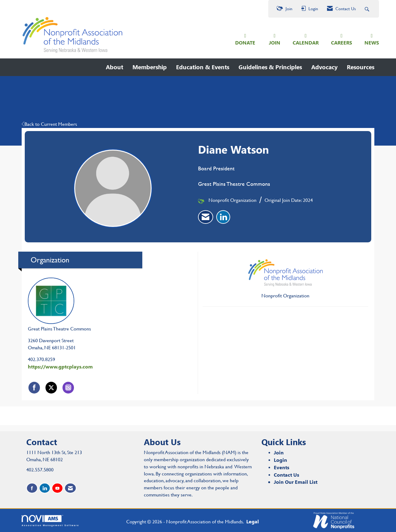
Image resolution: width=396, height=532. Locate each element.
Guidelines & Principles (270, 67)
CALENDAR (306, 43)
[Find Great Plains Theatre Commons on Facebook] (34, 387)
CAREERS (342, 43)
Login (280, 460)
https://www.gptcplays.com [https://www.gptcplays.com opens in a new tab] (60, 366)
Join (279, 452)
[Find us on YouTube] (57, 488)
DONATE (245, 43)
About (114, 67)
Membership (150, 67)
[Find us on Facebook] (32, 488)
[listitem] (206, 217)
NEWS (372, 43)
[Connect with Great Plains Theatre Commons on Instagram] (68, 387)
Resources (361, 67)
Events (282, 467)
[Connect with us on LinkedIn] (45, 488)
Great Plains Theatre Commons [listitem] (59, 305)
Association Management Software (50, 521)
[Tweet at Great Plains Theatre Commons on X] (51, 387)
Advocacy (324, 67)
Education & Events (203, 67)
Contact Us (286, 475)
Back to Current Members (49, 124)
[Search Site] (368, 9)
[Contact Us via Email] (70, 488)
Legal (253, 521)
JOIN (275, 43)
